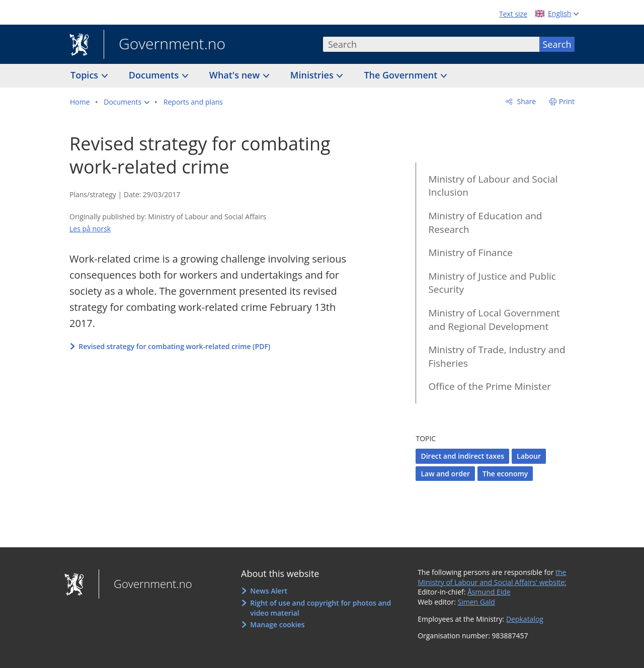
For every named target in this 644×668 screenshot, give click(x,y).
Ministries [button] (313, 75)
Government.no (165, 45)
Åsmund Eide (489, 592)
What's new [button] (236, 75)
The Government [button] (402, 75)
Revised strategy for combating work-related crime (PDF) (174, 346)
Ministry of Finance (470, 253)
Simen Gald (476, 602)
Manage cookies (277, 624)
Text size (513, 14)
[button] (127, 102)
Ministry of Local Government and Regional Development (494, 320)
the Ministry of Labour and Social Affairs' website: (492, 577)
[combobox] (431, 44)
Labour (529, 456)
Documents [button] (155, 75)
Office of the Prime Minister (490, 386)
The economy (505, 474)
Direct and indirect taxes (462, 456)
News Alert (269, 591)
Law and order (445, 474)
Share (526, 101)
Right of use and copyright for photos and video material (320, 608)
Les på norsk (90, 229)
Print (567, 101)
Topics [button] (86, 75)
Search (557, 44)
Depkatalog (525, 619)
